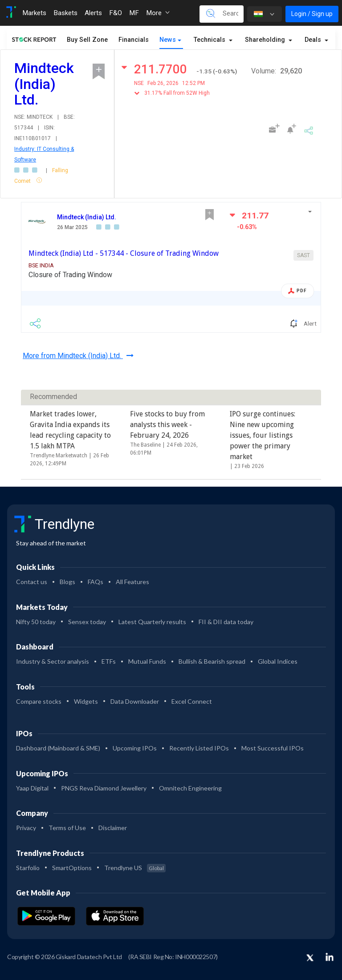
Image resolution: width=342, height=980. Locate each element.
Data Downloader (135, 701)
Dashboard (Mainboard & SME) (58, 748)
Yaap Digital (32, 788)
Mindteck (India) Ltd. (87, 217)
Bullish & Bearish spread (212, 661)
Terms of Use (67, 828)
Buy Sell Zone (87, 40)
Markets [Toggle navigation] (34, 13)
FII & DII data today (226, 622)
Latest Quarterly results (152, 622)
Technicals (210, 40)
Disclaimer (113, 828)
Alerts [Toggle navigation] (93, 13)
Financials (134, 40)
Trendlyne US (135, 868)
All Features (132, 582)
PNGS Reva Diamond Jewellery (104, 788)
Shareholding (266, 40)
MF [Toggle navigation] (134, 13)
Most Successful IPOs (273, 748)
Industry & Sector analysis (53, 661)
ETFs (109, 661)
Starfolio (28, 868)
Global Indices (278, 661)
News (168, 40)
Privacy (26, 828)
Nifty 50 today (36, 622)
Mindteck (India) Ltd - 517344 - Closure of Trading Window (124, 253)
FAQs (96, 582)
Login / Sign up (312, 14)
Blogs (67, 582)
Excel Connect (192, 701)
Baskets (65, 13)
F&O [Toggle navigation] (116, 13)
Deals (314, 40)
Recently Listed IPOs (199, 748)
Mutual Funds (147, 661)
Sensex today (87, 622)
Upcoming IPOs (135, 748)
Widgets (86, 701)
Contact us (32, 582)
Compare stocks (39, 701)
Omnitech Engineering (190, 788)
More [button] (158, 13)
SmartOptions (72, 868)
